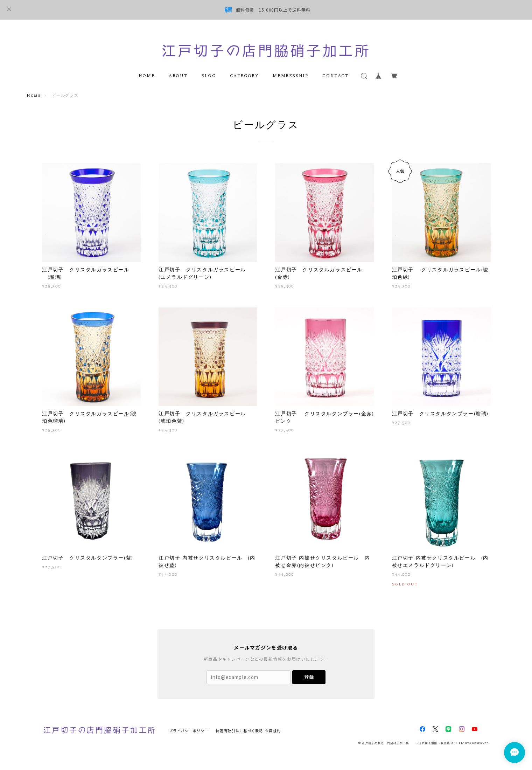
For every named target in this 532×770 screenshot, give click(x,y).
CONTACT (335, 76)
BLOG (208, 76)
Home (34, 95)
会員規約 (273, 731)
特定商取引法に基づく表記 (239, 731)
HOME (147, 76)
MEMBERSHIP (290, 76)
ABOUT (178, 76)
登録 (309, 677)
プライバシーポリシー (189, 731)
